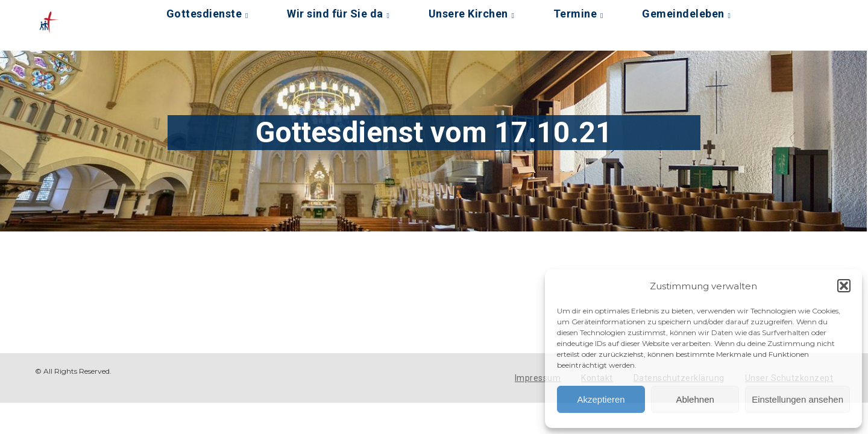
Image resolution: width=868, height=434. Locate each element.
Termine (575, 14)
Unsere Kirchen (468, 14)
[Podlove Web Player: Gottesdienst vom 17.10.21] (314, 275)
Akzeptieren (601, 399)
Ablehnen (695, 399)
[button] (844, 286)
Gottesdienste (204, 14)
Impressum (538, 378)
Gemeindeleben (683, 14)
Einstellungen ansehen (797, 399)
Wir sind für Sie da (335, 14)
